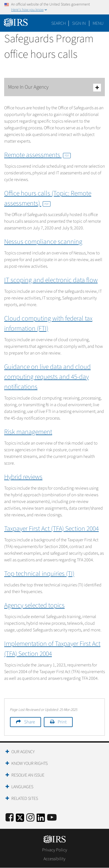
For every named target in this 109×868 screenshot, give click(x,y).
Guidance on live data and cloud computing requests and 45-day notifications (47, 377)
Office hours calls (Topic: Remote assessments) (48, 198)
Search (59, 23)
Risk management (28, 432)
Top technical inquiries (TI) (39, 574)
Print (62, 722)
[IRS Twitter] (20, 819)
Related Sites (25, 798)
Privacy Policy (55, 850)
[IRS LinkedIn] (41, 819)
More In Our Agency (54, 87)
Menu (98, 23)
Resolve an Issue (28, 775)
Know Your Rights (30, 763)
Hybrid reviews (23, 477)
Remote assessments (37, 155)
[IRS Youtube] (52, 818)
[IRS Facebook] (10, 818)
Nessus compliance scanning (43, 242)
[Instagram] (30, 818)
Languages (22, 787)
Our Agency (23, 752)
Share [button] (30, 722)
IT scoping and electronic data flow (51, 280)
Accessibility (54, 859)
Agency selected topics (34, 605)
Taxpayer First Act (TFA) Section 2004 (51, 529)
